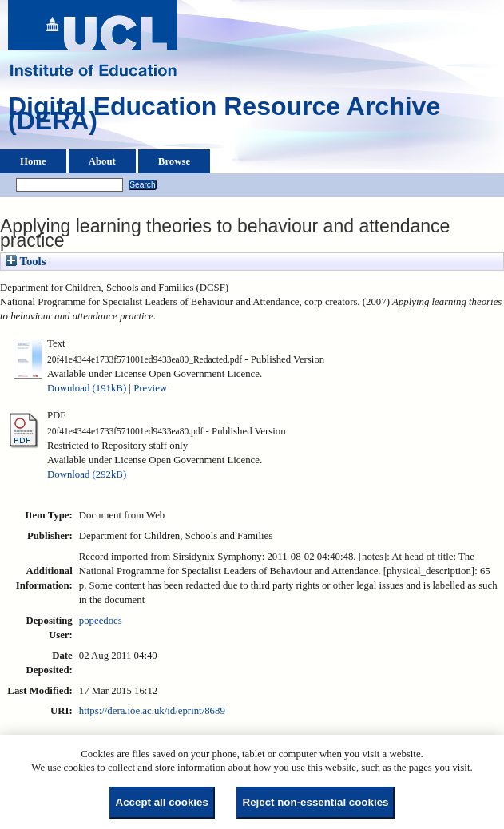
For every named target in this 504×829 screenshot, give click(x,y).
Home (33, 161)
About (102, 161)
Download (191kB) (87, 388)
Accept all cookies (162, 802)
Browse (174, 161)
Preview (150, 388)
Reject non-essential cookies (316, 802)
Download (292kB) (87, 474)
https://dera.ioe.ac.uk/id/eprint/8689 (152, 711)
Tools (26, 261)
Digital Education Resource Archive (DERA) (224, 117)
